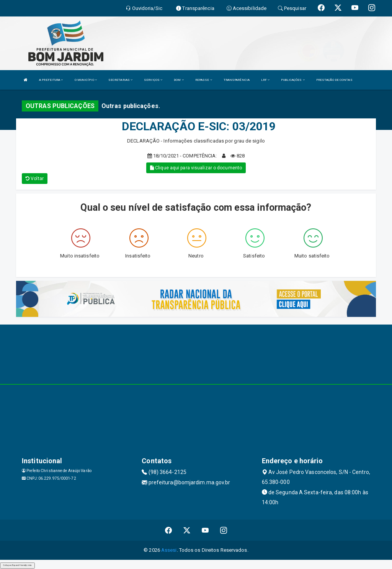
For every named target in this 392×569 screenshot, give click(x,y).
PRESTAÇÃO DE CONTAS (334, 80)
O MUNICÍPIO (86, 80)
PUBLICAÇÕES (293, 80)
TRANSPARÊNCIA (237, 80)
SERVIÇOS (153, 80)
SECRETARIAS (120, 80)
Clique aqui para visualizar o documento (196, 168)
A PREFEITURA (51, 80)
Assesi (169, 550)
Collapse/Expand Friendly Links (17, 565)
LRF (265, 80)
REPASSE (204, 80)
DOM (179, 80)
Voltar (35, 179)
